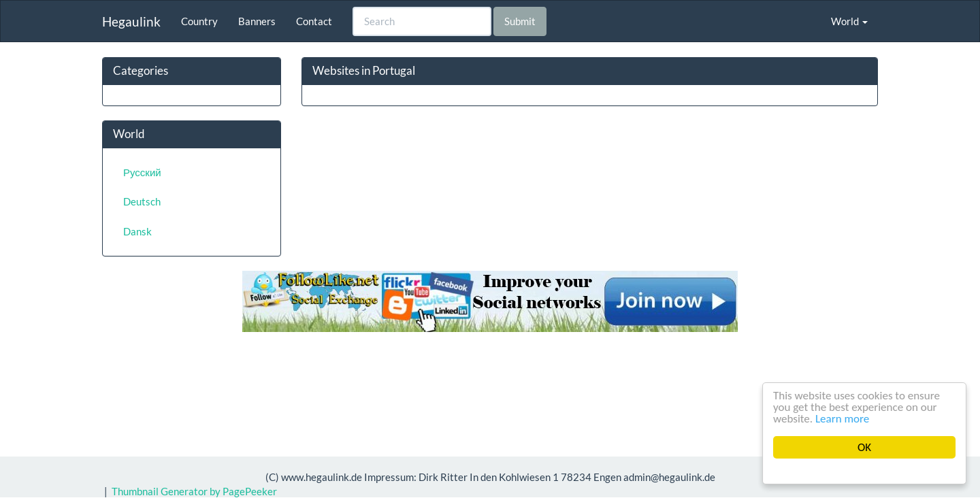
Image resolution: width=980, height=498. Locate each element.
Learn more (843, 419)
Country (199, 21)
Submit (520, 21)
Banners (257, 21)
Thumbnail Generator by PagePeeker (194, 491)
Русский (142, 172)
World (849, 21)
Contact (314, 21)
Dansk (137, 231)
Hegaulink (131, 21)
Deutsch (142, 201)
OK (864, 447)
